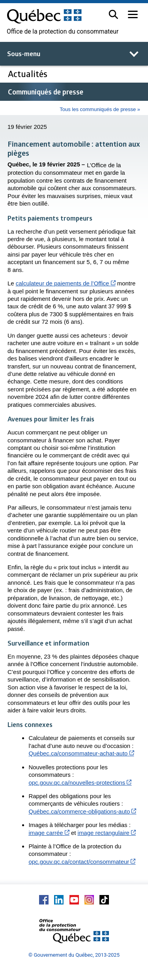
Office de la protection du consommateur (63, 32)
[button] (113, 14)
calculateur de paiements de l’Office (66, 283)
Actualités (28, 74)
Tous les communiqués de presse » (100, 109)
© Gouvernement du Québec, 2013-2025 (74, 955)
